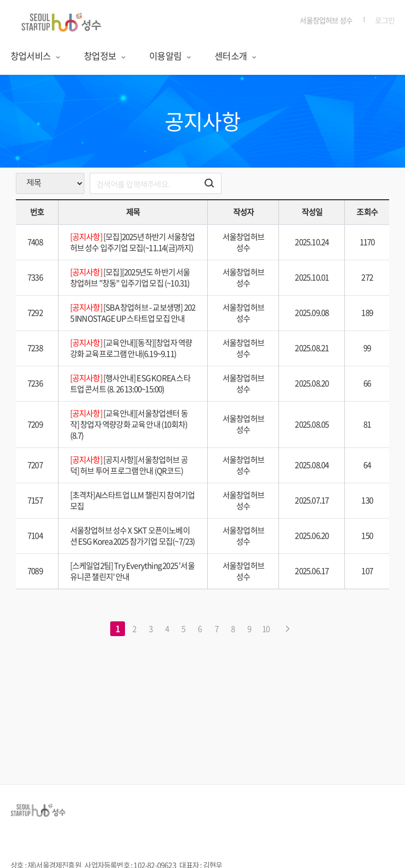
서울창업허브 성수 (326, 20)
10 (266, 629)
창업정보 (105, 56)
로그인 (385, 20)
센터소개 (236, 56)
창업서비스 (36, 56)
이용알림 (171, 56)
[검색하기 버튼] (209, 183)
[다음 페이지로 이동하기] (287, 629)
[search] (156, 183)
